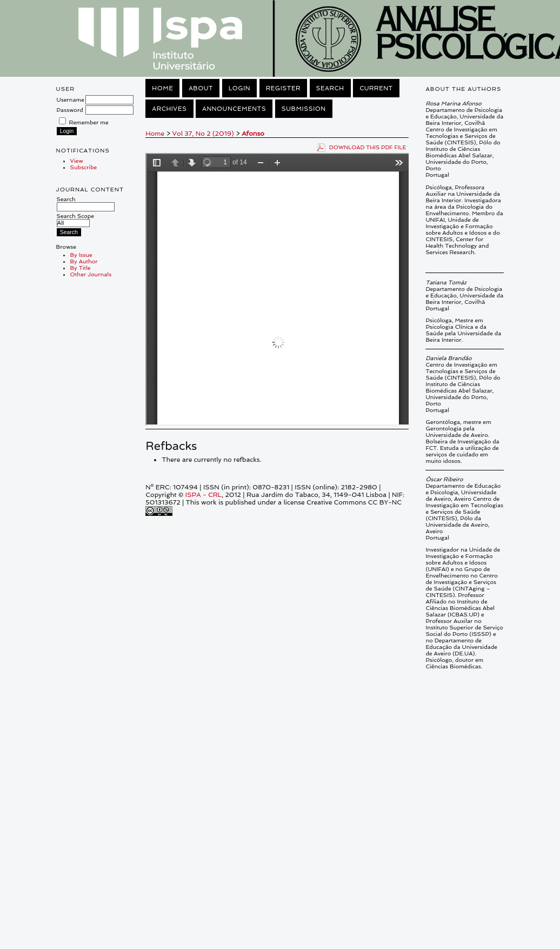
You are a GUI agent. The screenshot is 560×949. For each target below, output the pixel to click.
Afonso (253, 134)
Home (162, 88)
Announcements (234, 109)
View (77, 161)
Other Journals (91, 274)
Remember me (89, 122)
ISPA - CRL (204, 495)
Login (239, 88)
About (201, 88)
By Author (84, 261)
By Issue (81, 255)
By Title (81, 268)
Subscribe (84, 167)
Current (376, 88)
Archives (169, 109)
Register (283, 88)
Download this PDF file (368, 147)
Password (70, 110)
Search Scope (75, 219)
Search (86, 203)
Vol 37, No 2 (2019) (203, 134)
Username (71, 99)
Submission (304, 109)
